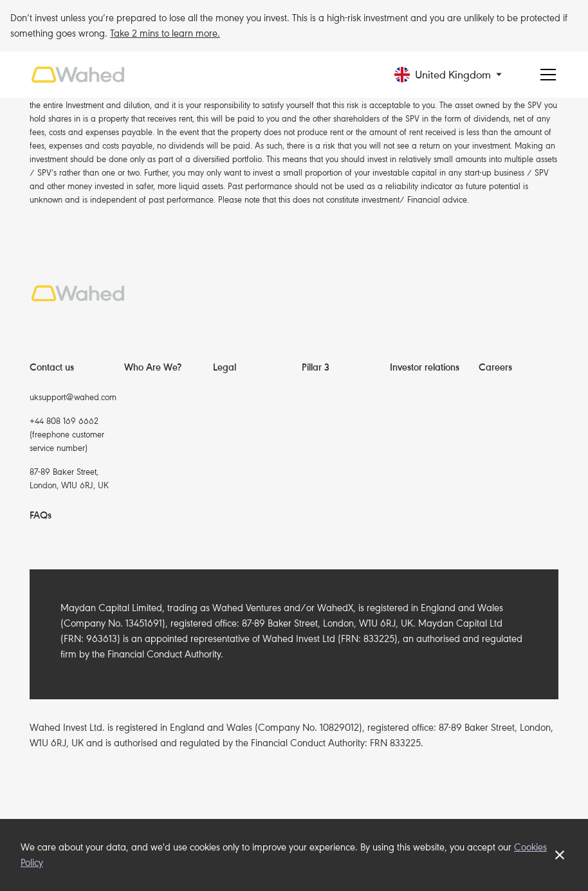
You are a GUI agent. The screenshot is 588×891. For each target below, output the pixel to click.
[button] (459, 75)
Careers (495, 367)
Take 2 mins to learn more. (165, 33)
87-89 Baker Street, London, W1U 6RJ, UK (69, 479)
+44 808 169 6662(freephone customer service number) (67, 435)
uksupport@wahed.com (73, 397)
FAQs (41, 515)
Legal (225, 367)
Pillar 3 (316, 367)
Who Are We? (153, 367)
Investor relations (425, 367)
